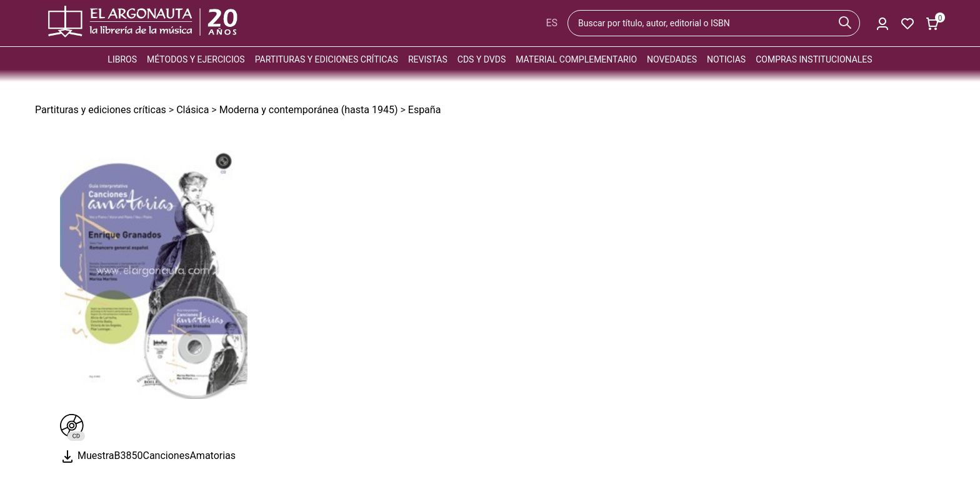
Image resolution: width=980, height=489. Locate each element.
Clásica (192, 110)
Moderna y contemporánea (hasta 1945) (309, 110)
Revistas (428, 59)
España (425, 110)
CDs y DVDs (482, 59)
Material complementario (576, 59)
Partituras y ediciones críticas (327, 59)
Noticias (726, 59)
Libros (122, 59)
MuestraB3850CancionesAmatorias (148, 456)
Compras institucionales (814, 59)
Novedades (672, 59)
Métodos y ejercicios (196, 59)
